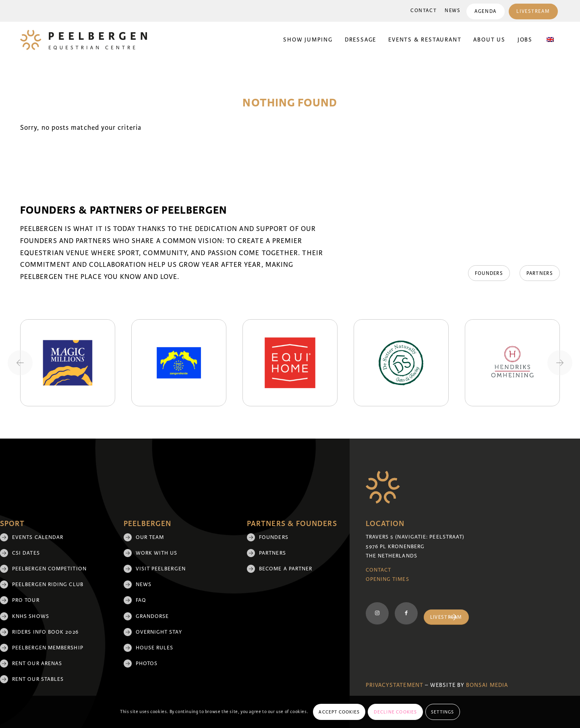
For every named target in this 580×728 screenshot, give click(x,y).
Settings (443, 712)
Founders (274, 537)
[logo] (84, 40)
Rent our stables (38, 679)
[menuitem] (424, 11)
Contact (424, 11)
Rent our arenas (37, 664)
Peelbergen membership (48, 648)
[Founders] (488, 273)
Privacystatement (395, 685)
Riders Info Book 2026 (45, 632)
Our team (150, 537)
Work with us (157, 553)
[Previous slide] (20, 363)
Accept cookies (339, 712)
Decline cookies (396, 712)
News (453, 11)
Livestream (533, 11)
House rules (155, 648)
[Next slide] (560, 363)
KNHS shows (31, 616)
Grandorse (152, 616)
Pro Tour (26, 600)
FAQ (141, 600)
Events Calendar (38, 537)
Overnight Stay (159, 632)
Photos (147, 664)
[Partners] (540, 273)
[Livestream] (446, 617)
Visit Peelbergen (161, 569)
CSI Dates (26, 553)
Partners (272, 553)
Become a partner (286, 569)
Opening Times (387, 579)
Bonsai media (487, 685)
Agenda (485, 11)
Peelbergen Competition (49, 569)
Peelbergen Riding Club (48, 584)
